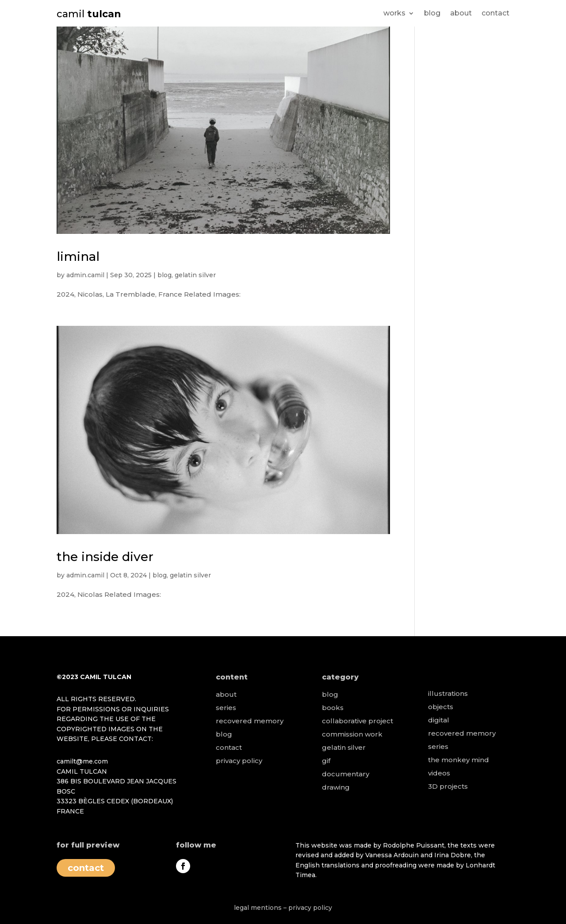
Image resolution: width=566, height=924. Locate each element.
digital (439, 720)
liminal (78, 256)
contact (495, 14)
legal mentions (258, 908)
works (394, 14)
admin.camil (85, 275)
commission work (352, 734)
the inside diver (105, 557)
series (226, 708)
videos (439, 773)
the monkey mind (459, 760)
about (461, 14)
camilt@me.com (82, 761)
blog (432, 14)
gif (326, 761)
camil (89, 14)
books (333, 708)
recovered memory (250, 721)
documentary (346, 774)
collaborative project (358, 721)
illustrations (448, 693)
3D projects (448, 786)
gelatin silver (195, 275)
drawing (336, 787)
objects (441, 707)
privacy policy (239, 761)
